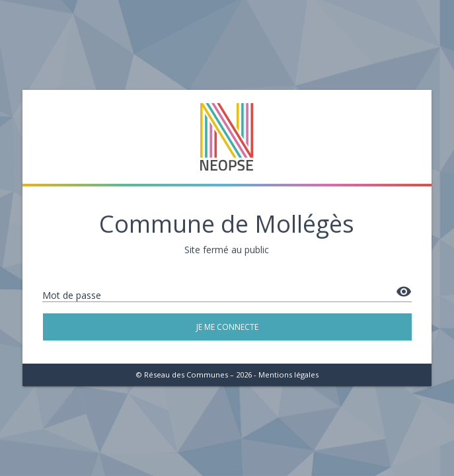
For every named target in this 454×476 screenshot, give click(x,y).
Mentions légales (288, 375)
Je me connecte (227, 327)
